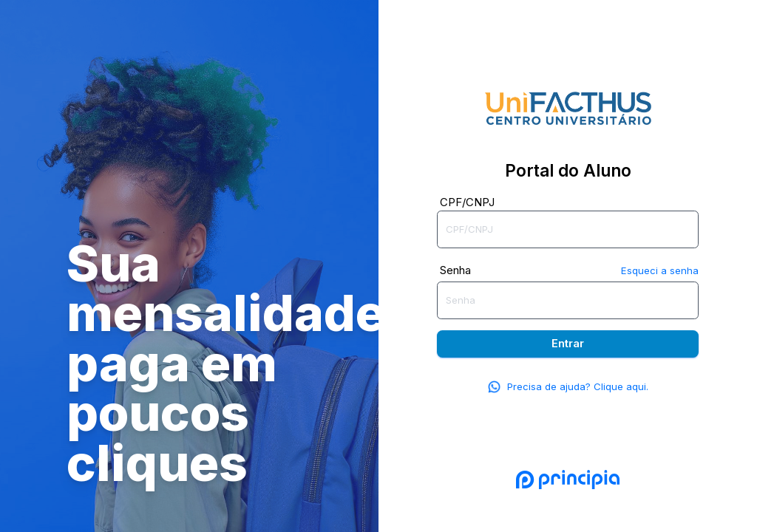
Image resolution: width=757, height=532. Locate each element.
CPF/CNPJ (467, 202)
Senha (455, 270)
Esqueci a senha (660, 270)
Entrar (568, 343)
